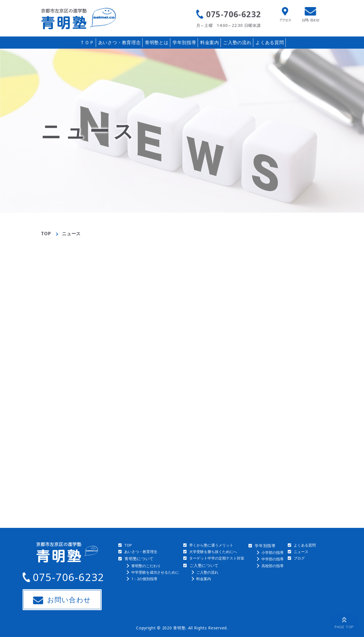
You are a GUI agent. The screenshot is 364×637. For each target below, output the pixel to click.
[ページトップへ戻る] (344, 623)
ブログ (299, 558)
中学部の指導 (273, 559)
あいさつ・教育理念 (120, 42)
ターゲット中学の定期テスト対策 (217, 558)
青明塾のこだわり (146, 566)
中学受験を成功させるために (155, 572)
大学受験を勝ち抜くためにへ (213, 552)
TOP (46, 234)
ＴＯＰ (87, 42)
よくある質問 (270, 42)
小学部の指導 (273, 552)
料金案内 (210, 42)
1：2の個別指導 (144, 579)
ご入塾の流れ (237, 42)
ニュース (301, 552)
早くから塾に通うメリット (211, 545)
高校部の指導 (273, 566)
